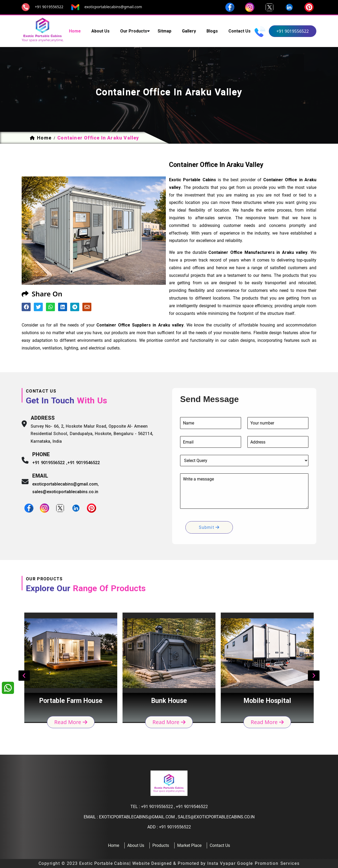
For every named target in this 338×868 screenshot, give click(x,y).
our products (134, 31)
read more (71, 722)
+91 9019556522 (49, 7)
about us (100, 31)
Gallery (189, 31)
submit (209, 527)
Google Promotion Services (268, 863)
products (161, 845)
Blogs (212, 31)
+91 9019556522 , (50, 463)
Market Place (189, 845)
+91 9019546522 (84, 463)
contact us (240, 31)
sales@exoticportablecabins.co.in (65, 492)
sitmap (165, 31)
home (75, 31)
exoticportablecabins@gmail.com (113, 7)
